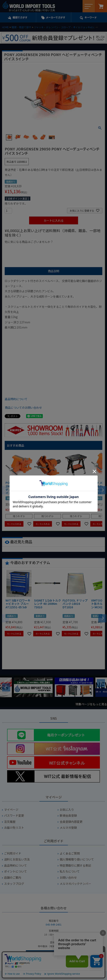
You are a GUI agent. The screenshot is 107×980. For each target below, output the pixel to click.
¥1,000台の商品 (45, 249)
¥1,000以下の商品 (18, 249)
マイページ (11, 810)
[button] (102, 490)
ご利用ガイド (13, 853)
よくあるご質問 (70, 853)
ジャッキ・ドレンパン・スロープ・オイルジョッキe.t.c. (65, 27)
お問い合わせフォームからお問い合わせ (54, 955)
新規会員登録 (68, 816)
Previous (6, 687)
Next (101, 683)
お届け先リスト (14, 828)
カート (101, 6)
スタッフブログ (14, 884)
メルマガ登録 (68, 828)
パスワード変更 (14, 816)
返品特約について (16, 399)
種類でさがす (20, 17)
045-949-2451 (54, 924)
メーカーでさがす (56, 17)
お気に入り (67, 810)
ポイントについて (15, 871)
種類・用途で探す (21, 27)
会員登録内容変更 (71, 822)
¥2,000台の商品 (70, 249)
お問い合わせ (68, 878)
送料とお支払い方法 (17, 859)
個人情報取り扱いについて (77, 859)
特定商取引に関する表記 (75, 865)
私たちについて (70, 871)
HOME (5, 27)
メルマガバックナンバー (75, 884)
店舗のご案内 (13, 878)
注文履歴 (10, 822)
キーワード (91, 17)
